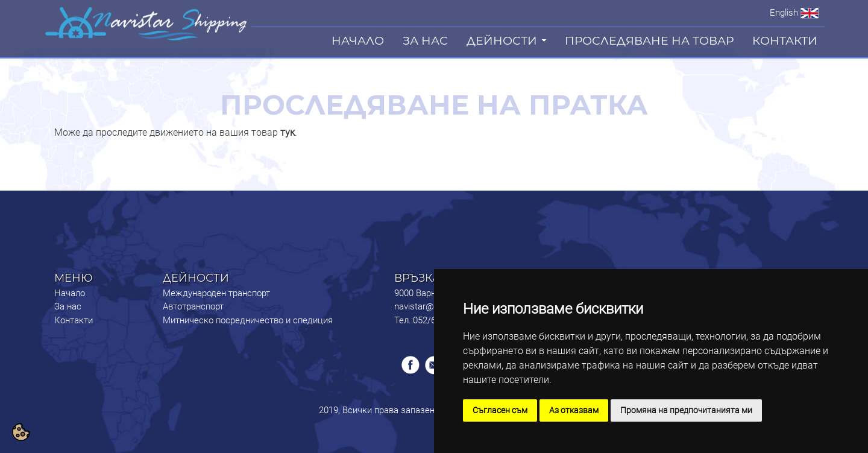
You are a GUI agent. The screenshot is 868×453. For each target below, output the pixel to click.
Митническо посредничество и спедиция (248, 320)
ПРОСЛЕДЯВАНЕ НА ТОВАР (649, 41)
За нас (68, 306)
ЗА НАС (425, 41)
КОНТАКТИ (785, 41)
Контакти (74, 320)
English (784, 13)
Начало (70, 293)
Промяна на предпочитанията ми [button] (686, 410)
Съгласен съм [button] (500, 410)
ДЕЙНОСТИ (502, 41)
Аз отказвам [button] (574, 410)
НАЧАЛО (358, 41)
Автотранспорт (193, 306)
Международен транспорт (216, 293)
